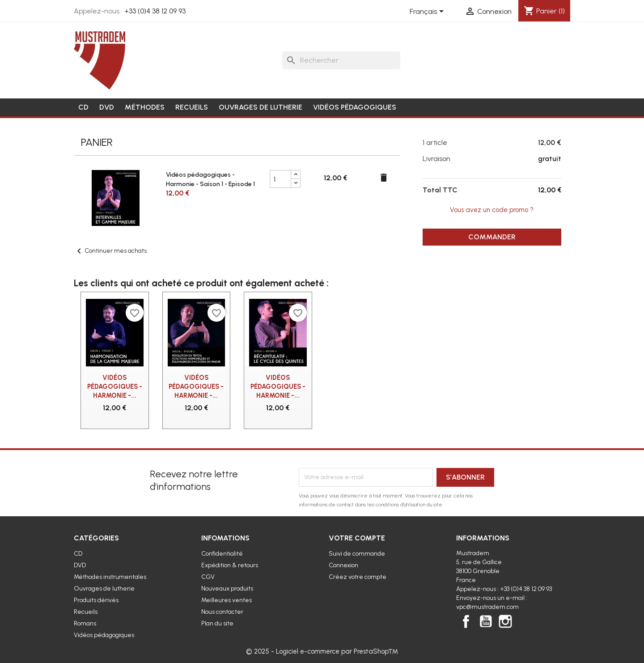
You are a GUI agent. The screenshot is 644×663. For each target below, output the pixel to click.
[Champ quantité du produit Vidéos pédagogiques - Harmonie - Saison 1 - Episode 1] (280, 179)
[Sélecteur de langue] (428, 12)
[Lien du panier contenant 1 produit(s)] (544, 11)
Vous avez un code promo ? (492, 210)
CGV (208, 577)
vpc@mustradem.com (487, 607)
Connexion (343, 565)
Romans (85, 623)
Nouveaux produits (227, 589)
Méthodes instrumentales (110, 577)
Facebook (466, 621)
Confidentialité (222, 554)
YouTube (486, 621)
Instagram (505, 621)
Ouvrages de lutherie (261, 107)
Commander (492, 237)
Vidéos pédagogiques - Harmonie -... (115, 387)
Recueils (192, 107)
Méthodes (145, 107)
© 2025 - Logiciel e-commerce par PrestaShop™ (322, 651)
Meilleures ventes (227, 600)
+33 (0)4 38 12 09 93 (155, 11)
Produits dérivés (96, 600)
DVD (107, 107)
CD (83, 107)
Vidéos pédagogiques (355, 107)
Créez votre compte (358, 577)
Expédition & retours (230, 565)
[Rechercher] (341, 60)
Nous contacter (222, 612)
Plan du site (217, 623)
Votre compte (357, 538)
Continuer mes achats (110, 251)
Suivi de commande (357, 554)
